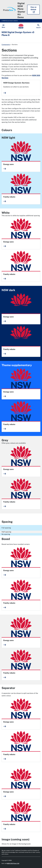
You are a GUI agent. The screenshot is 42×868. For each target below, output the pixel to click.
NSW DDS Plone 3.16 (13, 863)
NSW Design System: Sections (16, 83)
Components (6, 45)
